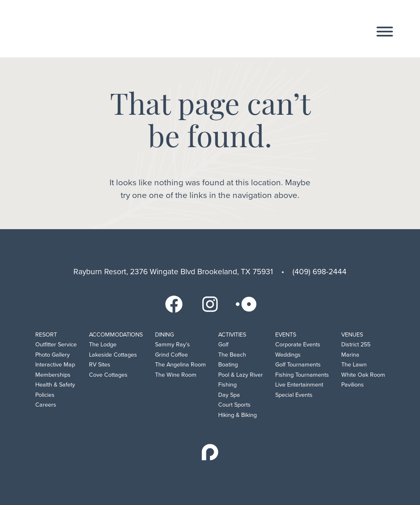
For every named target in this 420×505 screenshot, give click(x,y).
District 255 (356, 345)
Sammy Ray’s (172, 345)
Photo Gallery (52, 355)
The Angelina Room (180, 365)
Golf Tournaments (298, 365)
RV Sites (100, 365)
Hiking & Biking (237, 415)
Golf (223, 345)
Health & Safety (55, 385)
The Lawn (354, 365)
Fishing (227, 385)
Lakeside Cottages (113, 355)
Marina (350, 355)
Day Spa (229, 395)
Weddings (288, 355)
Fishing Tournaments (302, 375)
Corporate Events (298, 345)
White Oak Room (363, 375)
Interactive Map (55, 365)
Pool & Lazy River (241, 375)
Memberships (53, 375)
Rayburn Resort (73, 29)
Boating (228, 365)
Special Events (294, 395)
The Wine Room (176, 375)
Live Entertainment (299, 385)
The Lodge (103, 345)
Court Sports (234, 405)
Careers (46, 405)
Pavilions (353, 385)
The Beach (232, 355)
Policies (45, 395)
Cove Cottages (108, 375)
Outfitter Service (56, 345)
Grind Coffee (171, 355)
